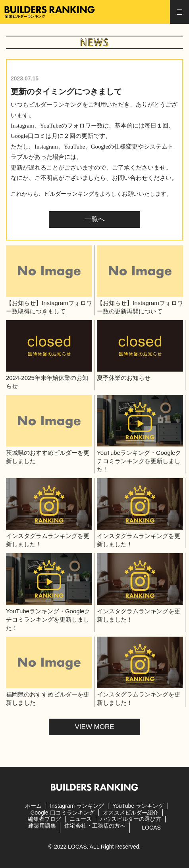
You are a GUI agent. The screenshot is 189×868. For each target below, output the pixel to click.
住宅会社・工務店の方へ (95, 826)
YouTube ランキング (138, 806)
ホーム (33, 806)
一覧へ (95, 219)
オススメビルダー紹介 (131, 813)
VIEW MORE (94, 727)
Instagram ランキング (77, 806)
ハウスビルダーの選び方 (131, 819)
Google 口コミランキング (62, 813)
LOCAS (151, 828)
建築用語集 (42, 826)
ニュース (81, 819)
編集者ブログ (44, 819)
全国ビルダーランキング (50, 12)
